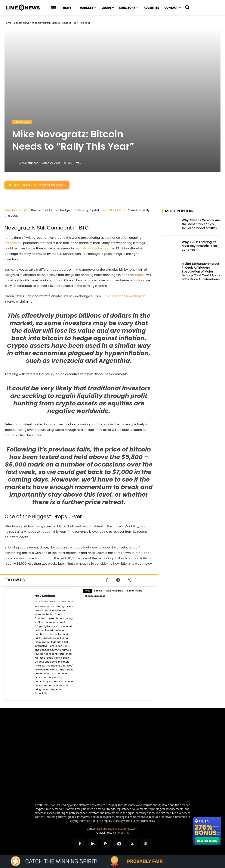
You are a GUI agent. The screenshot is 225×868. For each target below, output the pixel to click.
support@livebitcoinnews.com (120, 829)
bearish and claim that (92, 248)
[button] (187, 7)
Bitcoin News (22, 23)
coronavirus (13, 243)
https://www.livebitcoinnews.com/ (54, 601)
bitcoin (140, 275)
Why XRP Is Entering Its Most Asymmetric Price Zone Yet (199, 246)
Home (8, 23)
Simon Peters (135, 591)
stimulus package (95, 596)
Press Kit (123, 833)
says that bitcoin (115, 210)
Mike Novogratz (16, 210)
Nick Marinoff (30, 163)
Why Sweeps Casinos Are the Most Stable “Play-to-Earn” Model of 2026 (201, 224)
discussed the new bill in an (125, 296)
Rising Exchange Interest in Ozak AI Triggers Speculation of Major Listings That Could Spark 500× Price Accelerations (201, 271)
